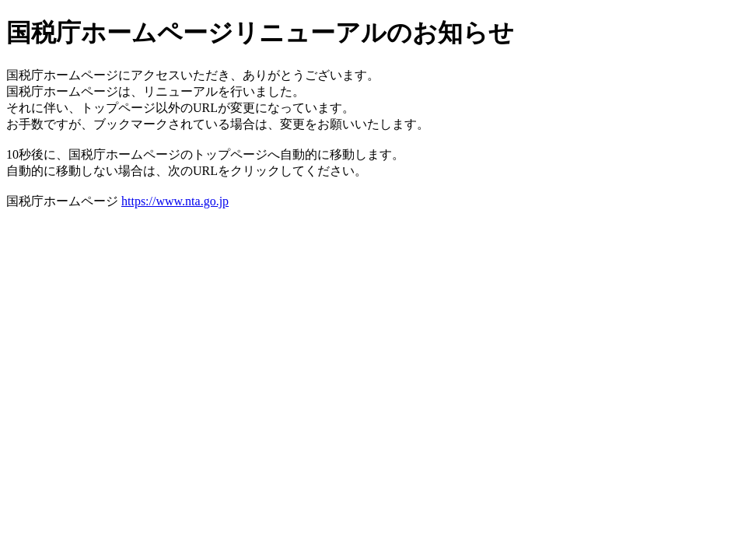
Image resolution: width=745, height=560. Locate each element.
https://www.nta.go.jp (175, 201)
